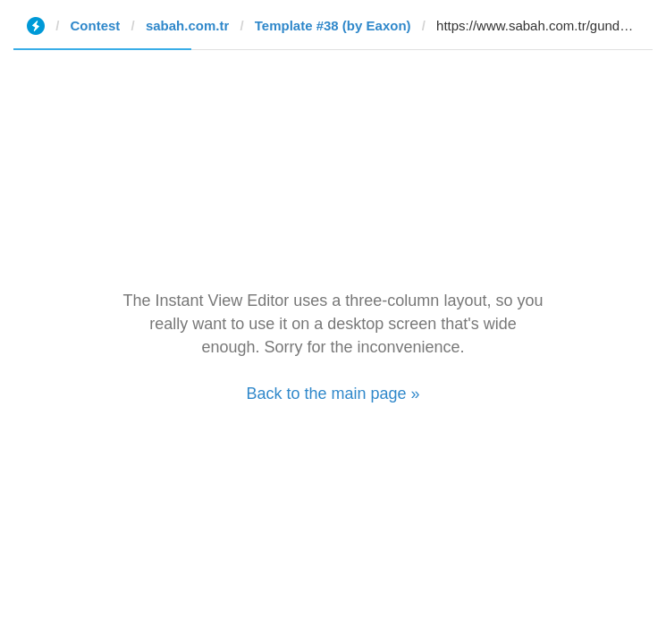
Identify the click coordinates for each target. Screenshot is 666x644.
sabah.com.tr (187, 25)
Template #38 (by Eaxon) (333, 25)
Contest (96, 25)
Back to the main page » (333, 394)
